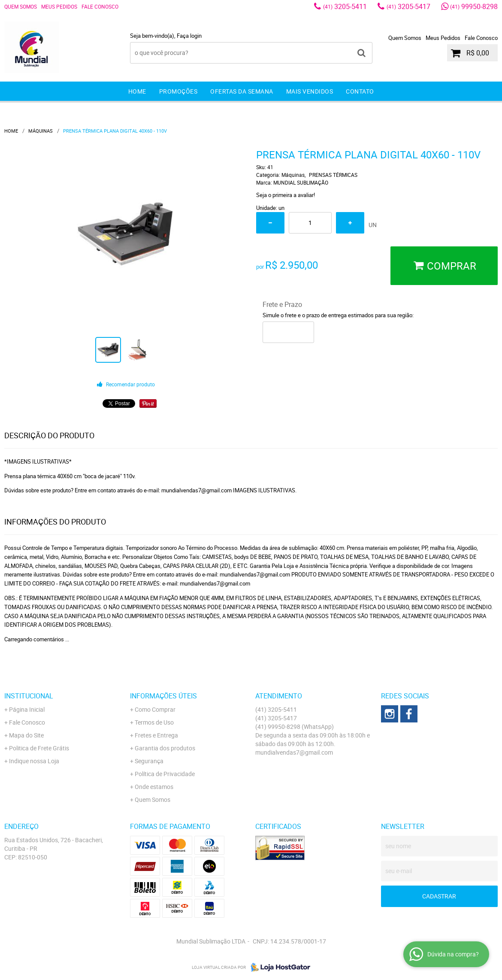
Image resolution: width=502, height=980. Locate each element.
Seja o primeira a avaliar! (286, 195)
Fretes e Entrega (156, 735)
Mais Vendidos (310, 91)
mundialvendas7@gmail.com (294, 752)
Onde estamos (154, 787)
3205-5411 (345, 6)
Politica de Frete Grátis (39, 748)
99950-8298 (474, 6)
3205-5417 (408, 6)
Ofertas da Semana (242, 91)
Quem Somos (21, 6)
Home (137, 91)
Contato (360, 91)
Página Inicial (27, 709)
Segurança (149, 761)
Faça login (189, 36)
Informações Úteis (163, 696)
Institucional (29, 696)
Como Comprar (155, 709)
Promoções (178, 91)
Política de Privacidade (165, 774)
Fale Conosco (100, 6)
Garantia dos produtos (165, 748)
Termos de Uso (154, 722)
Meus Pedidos (59, 6)
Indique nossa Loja (34, 761)
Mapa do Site (26, 735)
